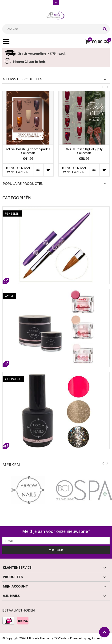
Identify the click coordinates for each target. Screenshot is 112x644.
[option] (28, 136)
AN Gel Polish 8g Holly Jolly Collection (84, 151)
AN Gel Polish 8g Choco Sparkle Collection (28, 151)
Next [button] (107, 87)
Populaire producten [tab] (23, 183)
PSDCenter (61, 638)
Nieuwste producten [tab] (23, 79)
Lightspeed (94, 638)
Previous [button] (102, 87)
